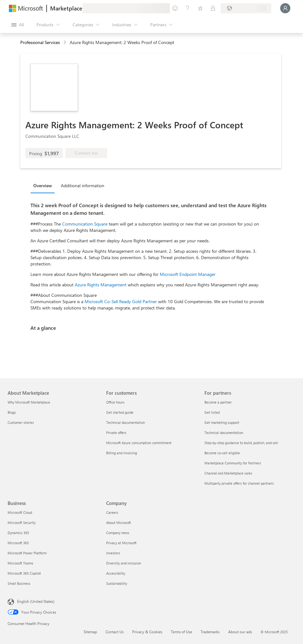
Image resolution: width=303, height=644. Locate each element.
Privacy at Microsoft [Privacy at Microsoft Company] (121, 543)
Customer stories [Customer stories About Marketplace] (21, 422)
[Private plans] (213, 8)
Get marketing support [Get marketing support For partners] (222, 422)
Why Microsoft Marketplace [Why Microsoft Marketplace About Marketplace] (29, 402)
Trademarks (210, 632)
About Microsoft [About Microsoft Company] (119, 523)
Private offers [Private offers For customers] (116, 433)
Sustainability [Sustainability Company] (117, 583)
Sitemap (90, 632)
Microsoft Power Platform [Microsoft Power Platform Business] (27, 553)
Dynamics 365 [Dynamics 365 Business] (18, 533)
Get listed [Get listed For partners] (212, 412)
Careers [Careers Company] (112, 512)
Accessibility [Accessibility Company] (116, 573)
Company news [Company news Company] (118, 533)
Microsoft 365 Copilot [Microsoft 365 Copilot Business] (24, 573)
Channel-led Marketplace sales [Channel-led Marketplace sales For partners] (228, 473)
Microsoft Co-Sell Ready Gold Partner (121, 301)
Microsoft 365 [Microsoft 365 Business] (18, 543)
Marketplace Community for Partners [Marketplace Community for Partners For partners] (233, 463)
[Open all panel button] (18, 25)
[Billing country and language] (246, 8)
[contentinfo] (65, 43)
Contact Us (115, 632)
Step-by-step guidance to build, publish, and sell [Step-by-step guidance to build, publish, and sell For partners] (241, 443)
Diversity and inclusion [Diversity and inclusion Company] (124, 563)
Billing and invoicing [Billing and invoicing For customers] (122, 453)
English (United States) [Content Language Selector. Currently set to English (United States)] (36, 601)
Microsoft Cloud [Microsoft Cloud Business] (20, 512)
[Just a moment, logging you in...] (285, 8)
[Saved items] (200, 8)
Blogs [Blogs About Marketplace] (12, 412)
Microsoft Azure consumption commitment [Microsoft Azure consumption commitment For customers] (139, 443)
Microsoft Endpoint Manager (188, 274)
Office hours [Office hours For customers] (115, 402)
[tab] (44, 185)
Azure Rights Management (101, 285)
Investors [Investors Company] (113, 553)
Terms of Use (181, 632)
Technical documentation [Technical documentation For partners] (224, 433)
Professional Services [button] (40, 42)
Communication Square (85, 224)
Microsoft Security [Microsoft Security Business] (22, 523)
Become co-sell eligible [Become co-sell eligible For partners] (222, 453)
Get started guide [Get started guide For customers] (120, 412)
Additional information (83, 185)
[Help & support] (188, 8)
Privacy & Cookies (147, 632)
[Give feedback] (175, 8)
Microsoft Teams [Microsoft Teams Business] (20, 563)
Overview (43, 185)
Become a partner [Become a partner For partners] (218, 402)
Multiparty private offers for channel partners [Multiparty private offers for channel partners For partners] (239, 483)
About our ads (240, 632)
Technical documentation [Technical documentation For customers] (126, 422)
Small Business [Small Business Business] (19, 583)
